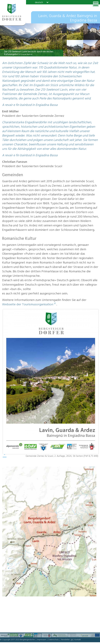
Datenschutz (54, 640)
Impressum (42, 640)
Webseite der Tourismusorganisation (28, 305)
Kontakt (78, 640)
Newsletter (66, 640)
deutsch (39, 2)
